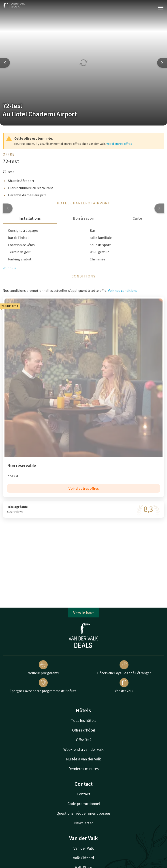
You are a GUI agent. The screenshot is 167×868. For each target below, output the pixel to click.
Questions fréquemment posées (83, 813)
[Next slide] (162, 63)
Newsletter (83, 823)
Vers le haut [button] (84, 613)
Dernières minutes (83, 769)
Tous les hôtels (84, 720)
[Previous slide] (5, 63)
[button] (8, 208)
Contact (83, 794)
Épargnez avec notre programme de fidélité (43, 686)
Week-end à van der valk (83, 749)
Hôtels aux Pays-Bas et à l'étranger (124, 668)
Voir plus (9, 268)
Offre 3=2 (84, 740)
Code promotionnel (84, 804)
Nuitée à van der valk (83, 759)
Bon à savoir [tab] (83, 218)
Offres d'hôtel (83, 730)
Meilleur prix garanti (43, 668)
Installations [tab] (30, 218)
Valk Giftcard (83, 858)
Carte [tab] (137, 218)
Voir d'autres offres (119, 144)
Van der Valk (124, 686)
